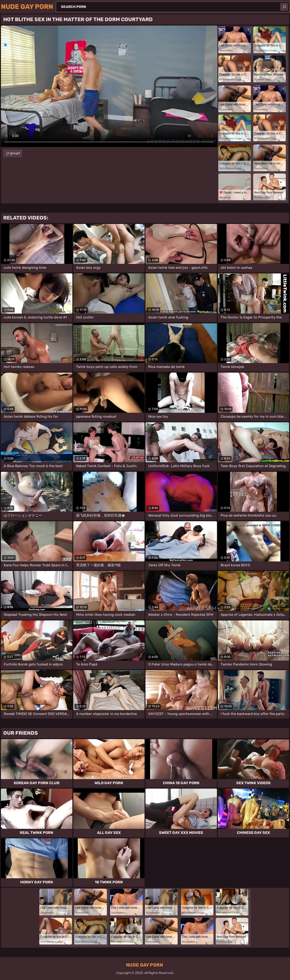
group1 (15, 153)
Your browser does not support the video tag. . (109, 86)
